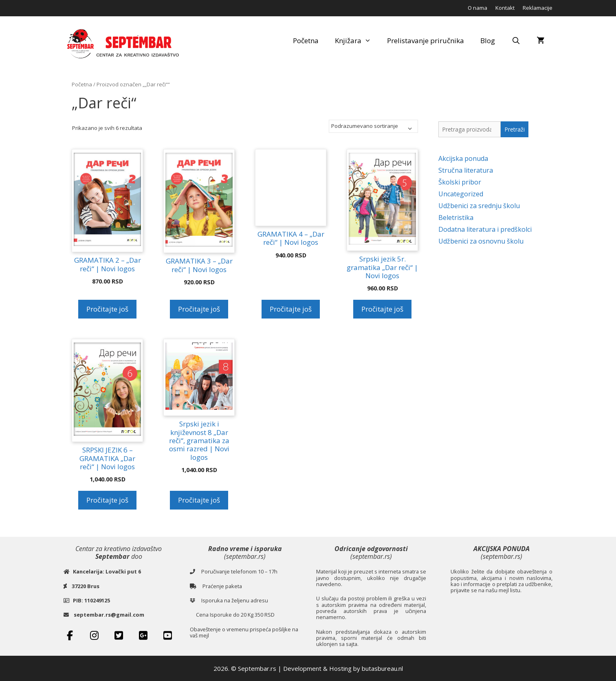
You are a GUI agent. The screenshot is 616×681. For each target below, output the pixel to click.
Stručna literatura (466, 170)
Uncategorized (461, 194)
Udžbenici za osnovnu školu (481, 241)
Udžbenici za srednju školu (479, 206)
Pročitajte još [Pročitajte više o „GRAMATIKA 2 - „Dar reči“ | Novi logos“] (107, 309)
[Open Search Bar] (516, 41)
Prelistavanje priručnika (426, 41)
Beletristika (456, 217)
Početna (306, 41)
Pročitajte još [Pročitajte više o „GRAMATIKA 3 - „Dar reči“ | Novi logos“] (199, 309)
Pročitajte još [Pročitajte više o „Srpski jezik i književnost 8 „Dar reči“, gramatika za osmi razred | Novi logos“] (199, 500)
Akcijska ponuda (463, 158)
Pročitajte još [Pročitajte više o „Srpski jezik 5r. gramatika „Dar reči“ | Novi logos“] (382, 309)
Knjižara (357, 41)
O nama (477, 8)
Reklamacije (538, 8)
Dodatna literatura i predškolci (485, 229)
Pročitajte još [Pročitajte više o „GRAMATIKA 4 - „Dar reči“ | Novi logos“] (291, 309)
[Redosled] (373, 126)
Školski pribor (460, 182)
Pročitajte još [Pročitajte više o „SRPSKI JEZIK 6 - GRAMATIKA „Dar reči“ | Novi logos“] (107, 500)
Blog (488, 41)
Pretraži (515, 129)
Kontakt (505, 8)
